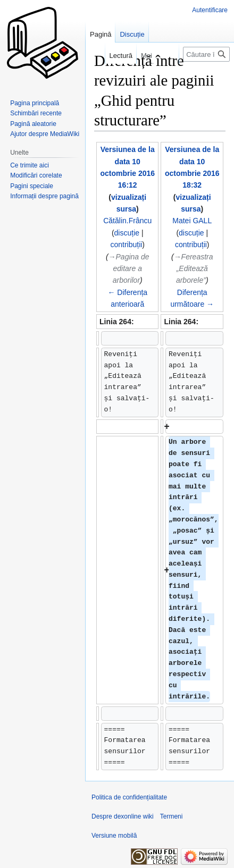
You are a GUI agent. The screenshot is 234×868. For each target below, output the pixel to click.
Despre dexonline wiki (123, 816)
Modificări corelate (36, 175)
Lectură (116, 56)
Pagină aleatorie (33, 124)
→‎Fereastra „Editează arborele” (194, 269)
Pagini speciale (32, 186)
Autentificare (210, 10)
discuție (127, 233)
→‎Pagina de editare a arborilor (129, 269)
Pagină (101, 34)
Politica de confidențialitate (129, 797)
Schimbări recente (36, 113)
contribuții (126, 245)
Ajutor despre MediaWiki (45, 134)
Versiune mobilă (114, 836)
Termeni (172, 816)
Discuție (132, 34)
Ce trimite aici (30, 165)
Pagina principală (35, 103)
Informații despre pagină (44, 196)
